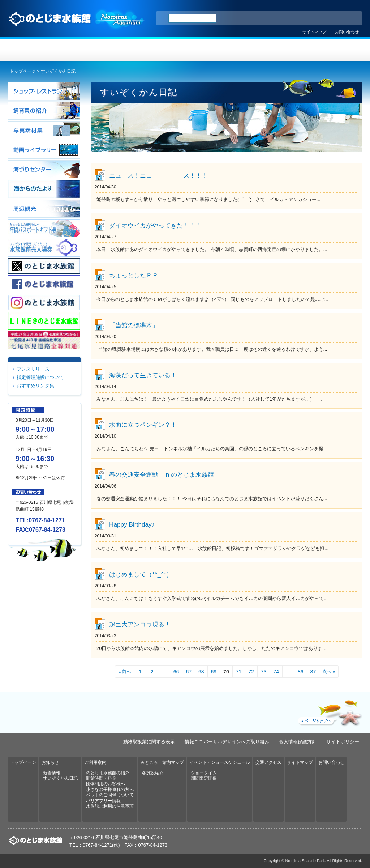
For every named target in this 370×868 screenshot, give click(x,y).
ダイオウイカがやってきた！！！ (155, 225)
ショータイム (204, 773)
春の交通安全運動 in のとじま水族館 (162, 475)
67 (189, 672)
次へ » (329, 672)
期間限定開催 (204, 778)
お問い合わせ (347, 32)
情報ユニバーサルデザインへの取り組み (227, 742)
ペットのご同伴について (110, 795)
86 (301, 672)
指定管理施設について (40, 377)
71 (239, 672)
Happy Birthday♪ (132, 524)
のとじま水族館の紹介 (108, 773)
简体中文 (313, 18)
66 (176, 672)
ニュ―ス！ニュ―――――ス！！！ (158, 175)
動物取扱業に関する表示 (149, 742)
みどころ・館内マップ (214, 50)
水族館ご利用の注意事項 (110, 806)
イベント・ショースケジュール (273, 50)
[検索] (192, 18)
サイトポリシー (343, 742)
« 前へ (125, 672)
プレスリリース (33, 369)
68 (201, 672)
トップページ (38, 50)
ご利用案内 (156, 50)
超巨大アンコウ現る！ (140, 624)
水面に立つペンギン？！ (143, 425)
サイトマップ (314, 32)
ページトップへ (329, 711)
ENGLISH (293, 18)
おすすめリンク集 (35, 386)
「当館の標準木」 (134, 325)
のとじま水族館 (77, 26)
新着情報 (52, 773)
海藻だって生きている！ (143, 375)
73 (264, 672)
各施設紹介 (153, 773)
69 (214, 672)
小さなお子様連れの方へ (110, 790)
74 (276, 672)
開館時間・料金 (101, 778)
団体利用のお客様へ (106, 784)
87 (313, 672)
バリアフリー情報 (103, 801)
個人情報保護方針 (298, 742)
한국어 (348, 18)
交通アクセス (332, 50)
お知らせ (97, 50)
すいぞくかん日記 (60, 778)
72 (251, 672)
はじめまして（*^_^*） (141, 574)
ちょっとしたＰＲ (134, 275)
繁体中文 (331, 18)
